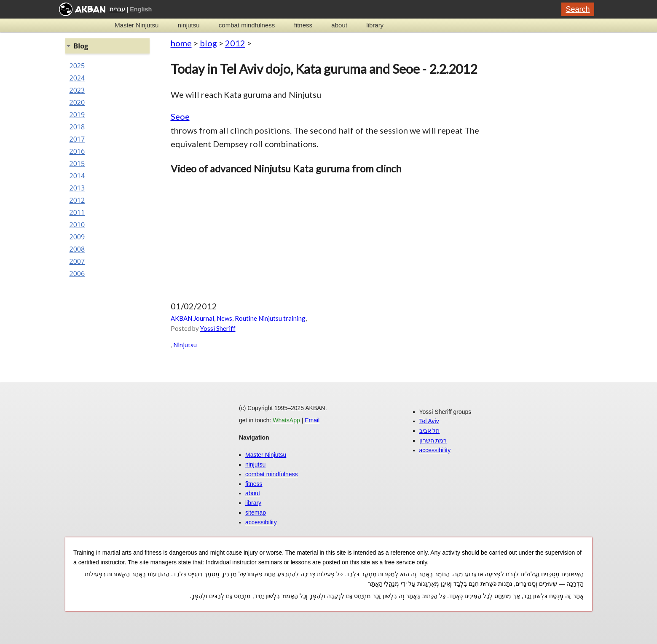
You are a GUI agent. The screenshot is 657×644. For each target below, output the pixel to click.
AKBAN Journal (192, 318)
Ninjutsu (185, 345)
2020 (77, 102)
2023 (77, 90)
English (141, 9)
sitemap (256, 513)
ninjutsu (189, 25)
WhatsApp (286, 420)
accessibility (261, 522)
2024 (77, 78)
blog (208, 43)
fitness (303, 25)
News (224, 318)
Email (312, 420)
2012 (235, 43)
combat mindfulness (247, 25)
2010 (77, 225)
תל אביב (430, 431)
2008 (77, 249)
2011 (77, 212)
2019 (77, 115)
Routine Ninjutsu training (270, 318)
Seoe (180, 116)
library (375, 25)
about (339, 25)
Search (578, 9)
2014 (77, 176)
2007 (77, 261)
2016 (77, 151)
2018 (77, 127)
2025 (77, 66)
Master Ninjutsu (137, 25)
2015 (77, 164)
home (181, 43)
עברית (117, 9)
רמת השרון (433, 440)
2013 (77, 188)
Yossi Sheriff (218, 328)
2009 (77, 237)
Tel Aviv (429, 421)
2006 (77, 274)
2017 (77, 139)
